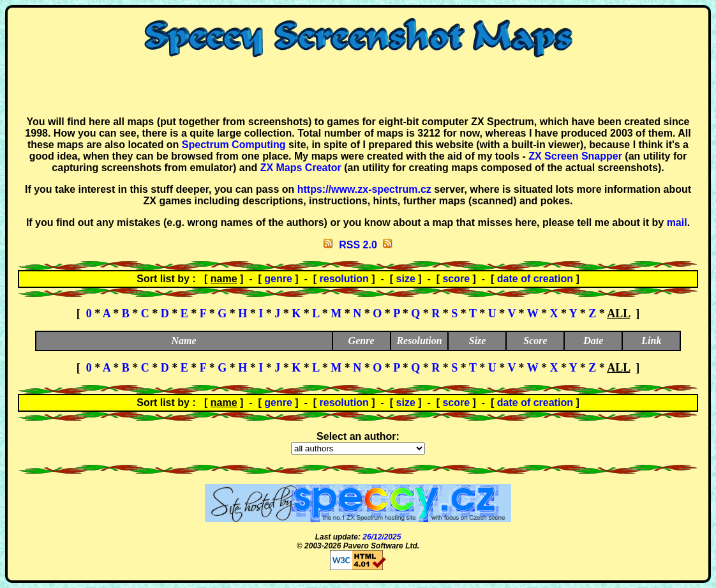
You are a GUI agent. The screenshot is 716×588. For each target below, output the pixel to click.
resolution (344, 279)
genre (278, 279)
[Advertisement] (358, 87)
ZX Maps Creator (301, 168)
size (406, 279)
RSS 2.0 (358, 245)
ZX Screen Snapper (575, 156)
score (456, 279)
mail (677, 222)
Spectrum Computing (234, 145)
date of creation (535, 279)
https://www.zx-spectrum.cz (364, 189)
